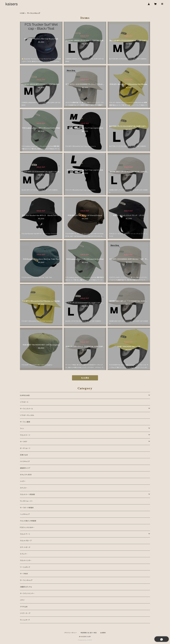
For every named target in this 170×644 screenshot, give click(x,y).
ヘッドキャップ (25, 514)
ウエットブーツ (25, 534)
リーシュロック (25, 567)
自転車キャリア (25, 468)
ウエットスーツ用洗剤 (27, 494)
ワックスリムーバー (26, 501)
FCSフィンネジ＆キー (27, 527)
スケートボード (25, 547)
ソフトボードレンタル (27, 415)
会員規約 (103, 633)
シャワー (23, 481)
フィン (22, 428)
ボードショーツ (25, 448)
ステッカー (24, 488)
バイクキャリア (25, 461)
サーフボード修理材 (27, 508)
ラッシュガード (25, 620)
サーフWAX (24, 574)
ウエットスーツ (25, 435)
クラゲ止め (24, 607)
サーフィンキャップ (26, 580)
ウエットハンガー (26, 560)
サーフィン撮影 (25, 422)
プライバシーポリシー (71, 633)
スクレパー (24, 554)
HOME (22, 13)
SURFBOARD (25, 395)
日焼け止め (24, 455)
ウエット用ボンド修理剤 (28, 521)
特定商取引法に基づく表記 (89, 633)
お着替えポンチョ (26, 587)
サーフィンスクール (26, 409)
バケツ (22, 600)
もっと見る (85, 378)
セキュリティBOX (26, 475)
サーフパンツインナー (27, 593)
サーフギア (24, 442)
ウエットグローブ (26, 541)
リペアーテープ (25, 613)
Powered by (85, 640)
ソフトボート (24, 402)
